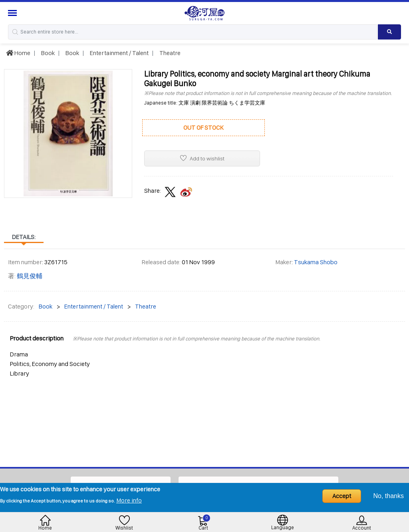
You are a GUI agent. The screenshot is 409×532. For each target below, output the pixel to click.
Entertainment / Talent (119, 53)
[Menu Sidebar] (13, 13)
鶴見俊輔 (30, 276)
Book (47, 53)
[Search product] (389, 32)
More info (129, 500)
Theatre (169, 53)
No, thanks (389, 496)
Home (18, 53)
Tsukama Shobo (316, 262)
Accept (342, 496)
